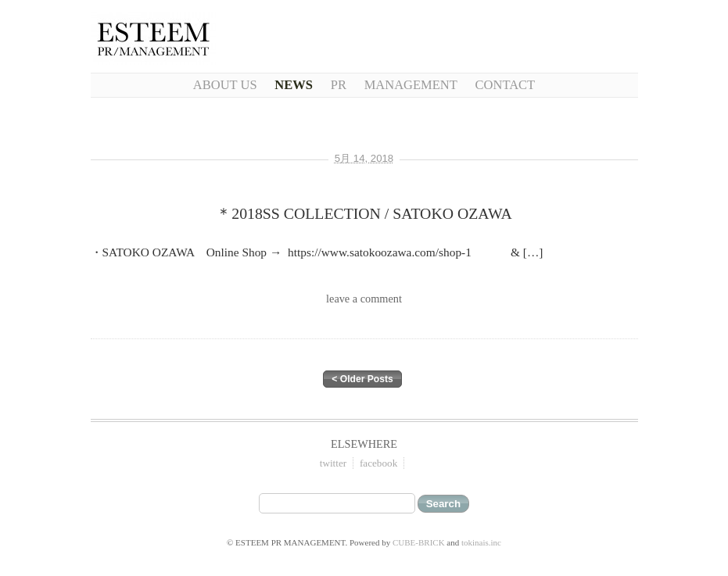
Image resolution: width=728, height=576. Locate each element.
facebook (378, 463)
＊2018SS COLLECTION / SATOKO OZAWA (364, 213)
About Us (225, 85)
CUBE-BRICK (419, 542)
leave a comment (364, 299)
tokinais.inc (481, 542)
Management (411, 85)
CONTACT (506, 85)
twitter (333, 463)
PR (339, 85)
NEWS (294, 85)
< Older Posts (362, 379)
